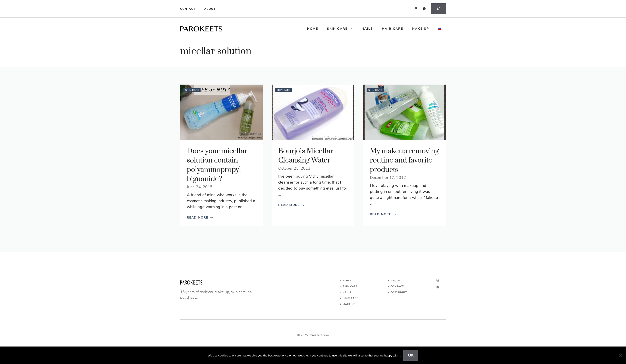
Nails (367, 29)
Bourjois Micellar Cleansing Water (306, 156)
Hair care (392, 29)
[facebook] (424, 9)
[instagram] (416, 9)
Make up (420, 29)
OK (411, 355)
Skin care (342, 29)
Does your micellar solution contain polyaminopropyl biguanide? (217, 165)
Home (347, 281)
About (210, 9)
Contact (188, 9)
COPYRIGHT (399, 292)
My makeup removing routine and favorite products (404, 160)
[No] (620, 355)
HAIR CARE (351, 298)
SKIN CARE (350, 286)
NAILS (347, 292)
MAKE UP (349, 304)
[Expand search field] (439, 9)
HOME (313, 29)
